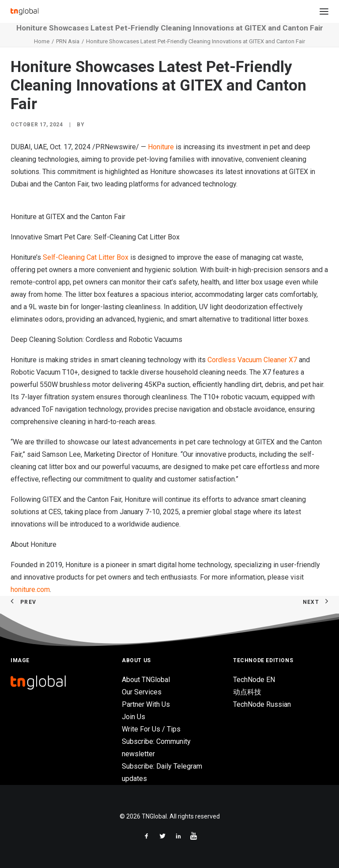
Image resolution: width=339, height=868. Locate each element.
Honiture (161, 147)
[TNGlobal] (24, 11)
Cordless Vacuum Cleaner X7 (252, 360)
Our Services (142, 692)
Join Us (134, 717)
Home (42, 41)
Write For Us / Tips (151, 729)
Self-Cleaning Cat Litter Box (86, 257)
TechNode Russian (262, 704)
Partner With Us (146, 704)
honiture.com (30, 589)
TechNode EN (254, 680)
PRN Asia (68, 41)
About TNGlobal (146, 680)
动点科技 (247, 692)
